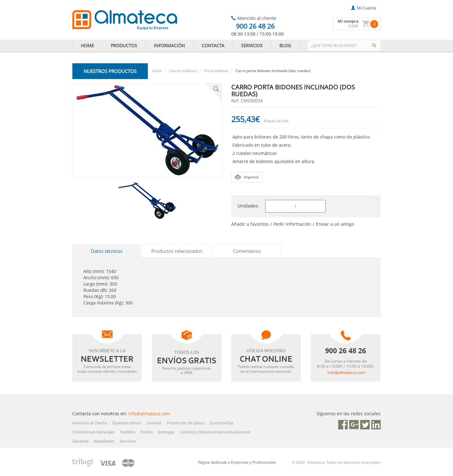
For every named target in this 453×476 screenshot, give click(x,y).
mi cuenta (364, 8)
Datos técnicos (107, 251)
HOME (87, 45)
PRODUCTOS (124, 45)
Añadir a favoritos (250, 224)
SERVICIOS (252, 45)
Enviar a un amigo (335, 224)
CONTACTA (213, 45)
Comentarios (247, 251)
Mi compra (348, 21)
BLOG (285, 45)
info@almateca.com (149, 414)
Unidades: (248, 206)
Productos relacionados (177, 251)
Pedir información (292, 224)
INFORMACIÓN (169, 45)
